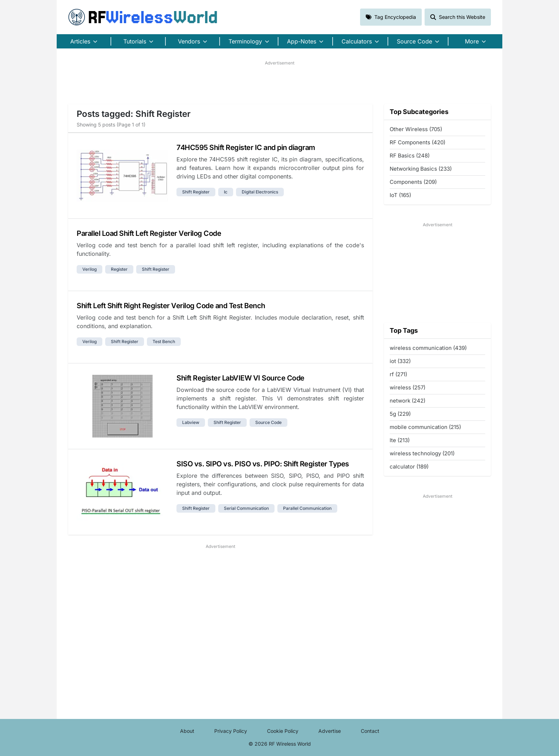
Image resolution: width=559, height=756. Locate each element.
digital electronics (260, 192)
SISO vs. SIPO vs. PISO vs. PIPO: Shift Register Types (263, 464)
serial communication (246, 508)
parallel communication (307, 508)
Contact (370, 731)
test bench (164, 341)
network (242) (407, 401)
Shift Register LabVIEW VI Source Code (240, 378)
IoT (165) (400, 195)
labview (191, 422)
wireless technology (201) (422, 453)
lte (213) (400, 440)
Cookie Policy (283, 731)
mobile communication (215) (425, 427)
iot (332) (400, 361)
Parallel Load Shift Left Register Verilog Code (149, 233)
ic (226, 192)
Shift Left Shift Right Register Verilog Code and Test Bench (171, 306)
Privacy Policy (231, 731)
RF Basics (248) (410, 156)
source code (268, 422)
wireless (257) (407, 387)
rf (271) (398, 374)
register (119, 269)
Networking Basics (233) (421, 169)
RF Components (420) (417, 142)
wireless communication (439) (428, 348)
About (187, 731)
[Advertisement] (279, 82)
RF (143, 17)
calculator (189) (409, 467)
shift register (196, 192)
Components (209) (413, 182)
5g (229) (400, 414)
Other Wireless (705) (416, 129)
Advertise (330, 731)
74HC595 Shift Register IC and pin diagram (246, 147)
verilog (89, 269)
